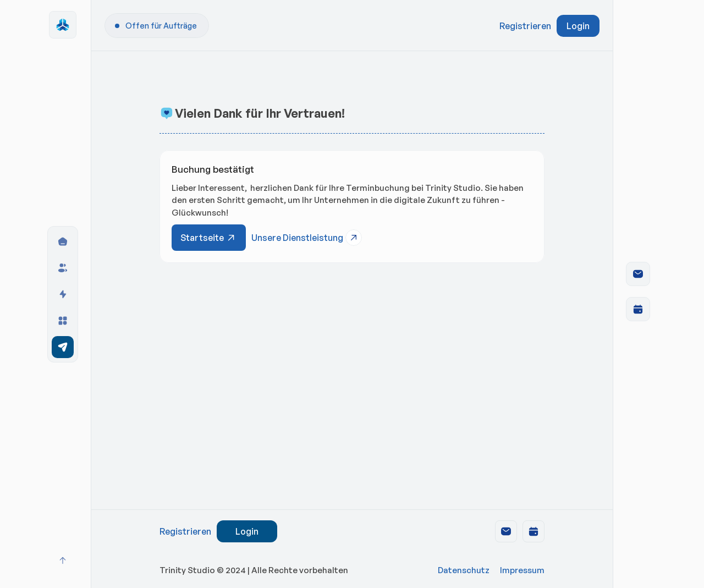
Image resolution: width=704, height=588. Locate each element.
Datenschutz (464, 570)
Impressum (522, 570)
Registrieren (525, 26)
